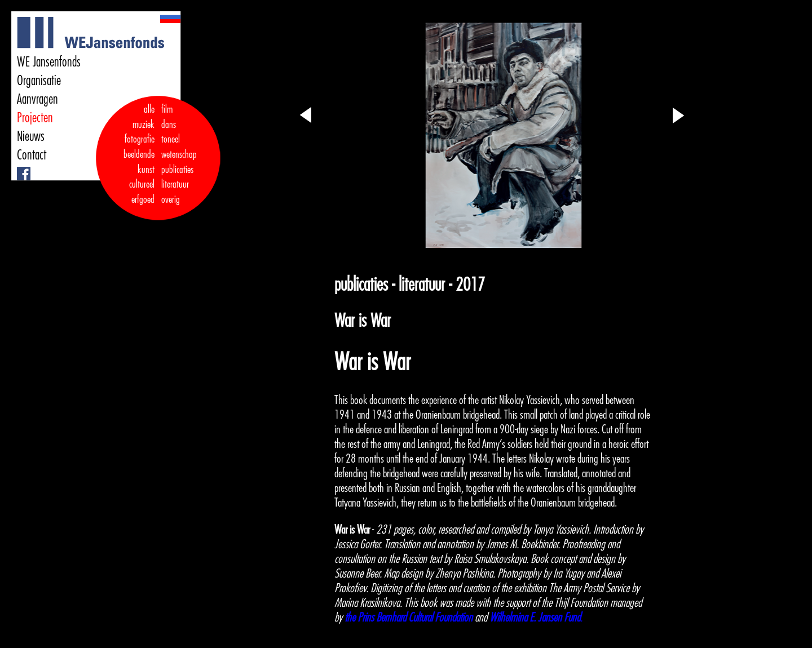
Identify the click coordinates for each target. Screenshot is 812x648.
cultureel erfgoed (142, 192)
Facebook (18, 167)
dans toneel (171, 132)
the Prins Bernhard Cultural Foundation (409, 618)
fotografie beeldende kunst (139, 154)
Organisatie (39, 81)
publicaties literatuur (177, 177)
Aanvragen (37, 99)
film (167, 109)
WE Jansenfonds (49, 62)
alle (149, 109)
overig (171, 199)
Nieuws (31, 136)
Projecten (35, 118)
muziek (144, 125)
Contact (32, 155)
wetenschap (179, 154)
